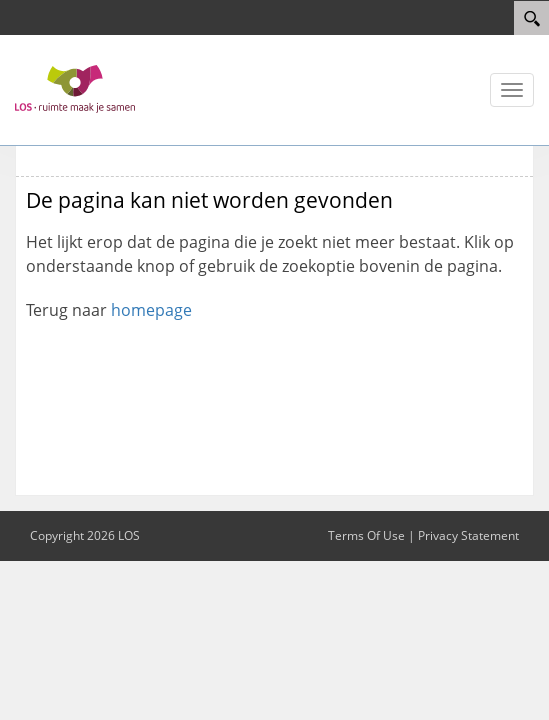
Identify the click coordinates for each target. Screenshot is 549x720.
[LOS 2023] (75, 88)
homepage (151, 310)
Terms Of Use (366, 535)
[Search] (531, 18)
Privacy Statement (468, 535)
